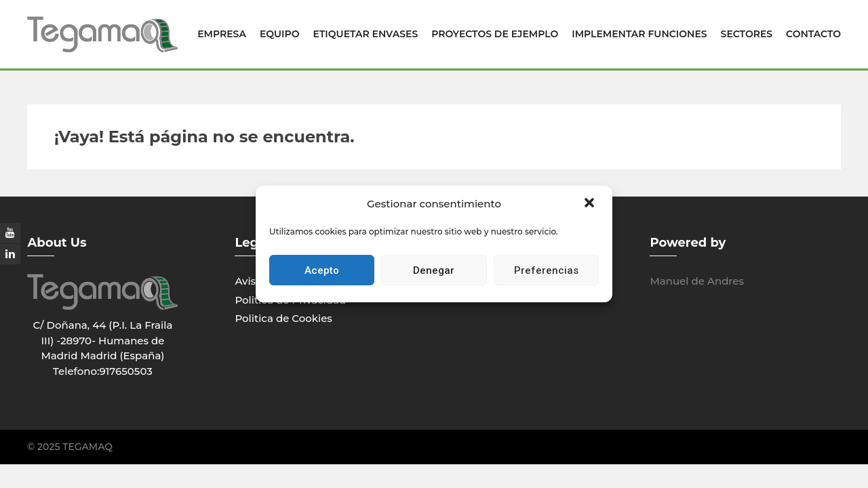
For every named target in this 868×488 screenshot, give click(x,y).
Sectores (747, 34)
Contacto (813, 34)
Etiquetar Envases (366, 34)
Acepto (322, 270)
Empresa (222, 34)
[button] (591, 204)
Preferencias (546, 270)
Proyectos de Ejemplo (495, 34)
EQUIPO (280, 34)
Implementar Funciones (639, 34)
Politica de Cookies (283, 318)
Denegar (434, 270)
